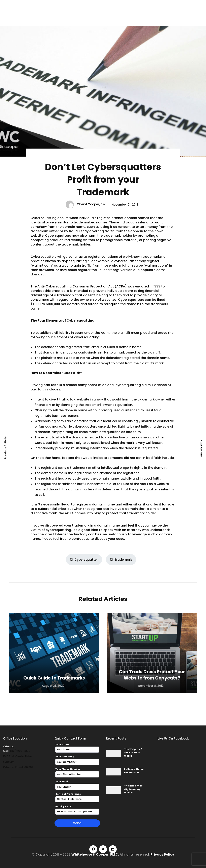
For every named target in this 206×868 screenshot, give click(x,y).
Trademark (121, 560)
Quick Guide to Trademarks (54, 678)
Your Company (65, 757)
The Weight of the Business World (133, 752)
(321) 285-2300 (20, 751)
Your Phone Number (68, 769)
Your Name (62, 744)
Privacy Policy (162, 854)
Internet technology (71, 534)
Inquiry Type (63, 806)
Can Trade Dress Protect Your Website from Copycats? (152, 675)
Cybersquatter (84, 560)
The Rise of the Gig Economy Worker (133, 789)
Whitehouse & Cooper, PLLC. (95, 854)
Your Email (62, 781)
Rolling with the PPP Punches (134, 771)
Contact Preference (68, 794)
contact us (81, 539)
